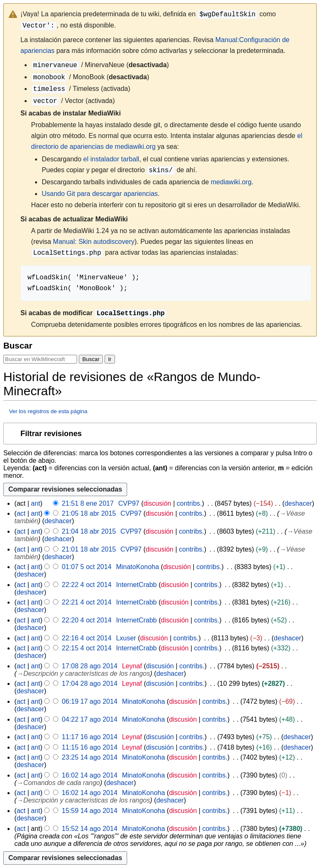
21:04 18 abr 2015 (89, 531)
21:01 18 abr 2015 (89, 549)
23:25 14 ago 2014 (89, 757)
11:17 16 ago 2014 (89, 737)
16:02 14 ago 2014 (89, 775)
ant (35, 503)
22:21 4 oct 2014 (86, 602)
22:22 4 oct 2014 (86, 585)
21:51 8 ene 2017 (88, 503)
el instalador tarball (111, 159)
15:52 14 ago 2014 (89, 829)
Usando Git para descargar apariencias (100, 194)
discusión (157, 503)
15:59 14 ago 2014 (89, 811)
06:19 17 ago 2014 (89, 701)
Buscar (18, 345)
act (21, 513)
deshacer (298, 503)
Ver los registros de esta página (48, 411)
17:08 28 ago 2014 (89, 666)
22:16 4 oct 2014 (86, 638)
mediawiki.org (231, 182)
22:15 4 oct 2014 (86, 648)
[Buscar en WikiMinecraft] (40, 359)
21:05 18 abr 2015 (89, 513)
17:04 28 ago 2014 (89, 684)
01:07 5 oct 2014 (86, 567)
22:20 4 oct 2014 (86, 620)
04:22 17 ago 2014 (89, 719)
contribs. (189, 503)
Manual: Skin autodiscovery (94, 242)
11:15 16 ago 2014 (89, 747)
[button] (160, 434)
